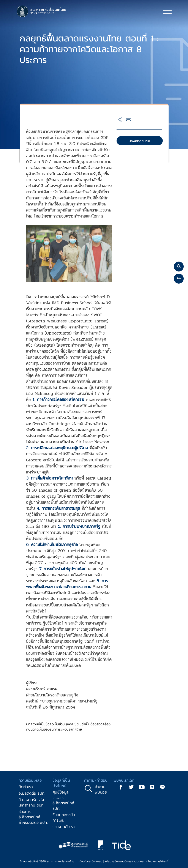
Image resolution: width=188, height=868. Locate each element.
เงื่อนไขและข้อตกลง (90, 861)
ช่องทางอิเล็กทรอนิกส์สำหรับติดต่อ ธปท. (33, 817)
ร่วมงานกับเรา (64, 827)
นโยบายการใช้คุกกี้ (157, 861)
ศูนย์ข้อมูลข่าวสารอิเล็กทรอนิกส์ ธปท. (63, 800)
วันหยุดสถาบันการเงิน (64, 817)
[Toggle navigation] (167, 12)
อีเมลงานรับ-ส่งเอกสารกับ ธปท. (31, 802)
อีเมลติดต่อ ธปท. (32, 793)
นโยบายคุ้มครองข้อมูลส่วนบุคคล (124, 861)
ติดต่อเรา (26, 787)
